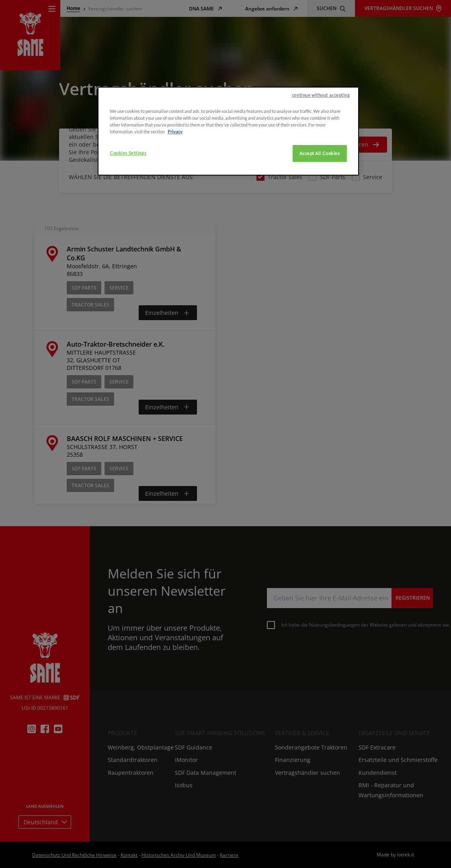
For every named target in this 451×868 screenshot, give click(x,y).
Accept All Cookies (320, 166)
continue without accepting (321, 108)
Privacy (175, 144)
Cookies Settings (128, 166)
